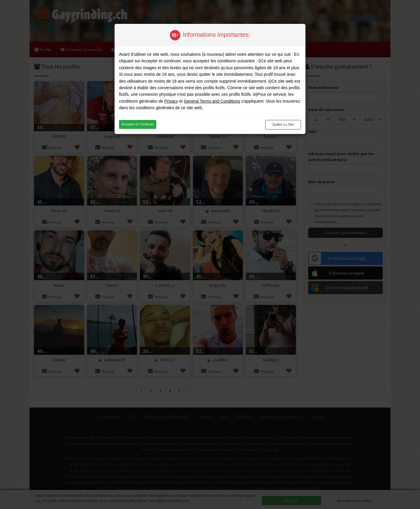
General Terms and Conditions (212, 101)
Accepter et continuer (138, 124)
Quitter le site (283, 124)
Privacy (171, 101)
